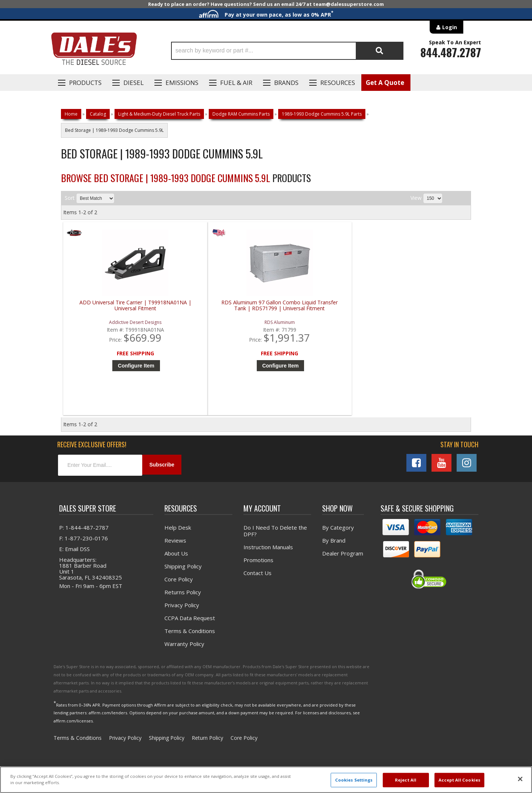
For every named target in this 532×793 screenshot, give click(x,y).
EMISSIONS (182, 83)
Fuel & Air (236, 83)
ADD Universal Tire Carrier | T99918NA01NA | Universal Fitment (115, 306)
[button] (287, 51)
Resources (338, 83)
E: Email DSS (74, 554)
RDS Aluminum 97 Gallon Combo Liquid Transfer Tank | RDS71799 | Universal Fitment (217, 309)
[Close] (520, 779)
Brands (286, 83)
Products (85, 83)
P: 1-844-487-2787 (84, 532)
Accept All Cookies (459, 780)
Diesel (134, 83)
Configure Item (116, 366)
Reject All (406, 780)
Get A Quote (385, 83)
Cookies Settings (354, 780)
